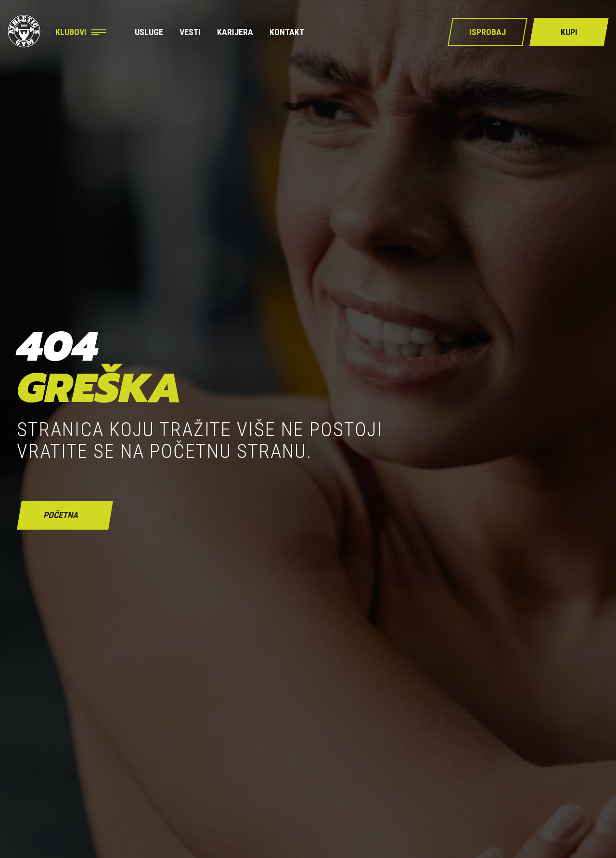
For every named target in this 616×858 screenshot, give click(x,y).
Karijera (235, 32)
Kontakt (287, 32)
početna (61, 515)
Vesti (190, 32)
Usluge (149, 32)
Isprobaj (488, 32)
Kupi (569, 32)
